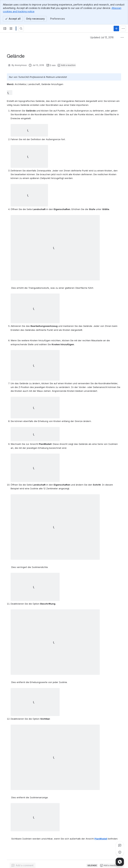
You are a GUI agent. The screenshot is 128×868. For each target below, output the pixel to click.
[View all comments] (120, 845)
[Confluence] (16, 29)
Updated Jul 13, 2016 (102, 37)
